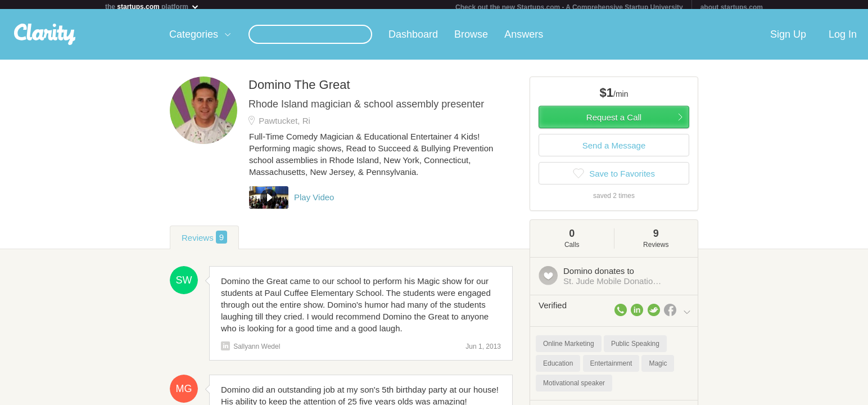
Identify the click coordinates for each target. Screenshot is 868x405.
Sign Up (788, 39)
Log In (843, 39)
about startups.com (732, 7)
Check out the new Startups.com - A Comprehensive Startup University (569, 7)
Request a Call (614, 122)
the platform (152, 6)
